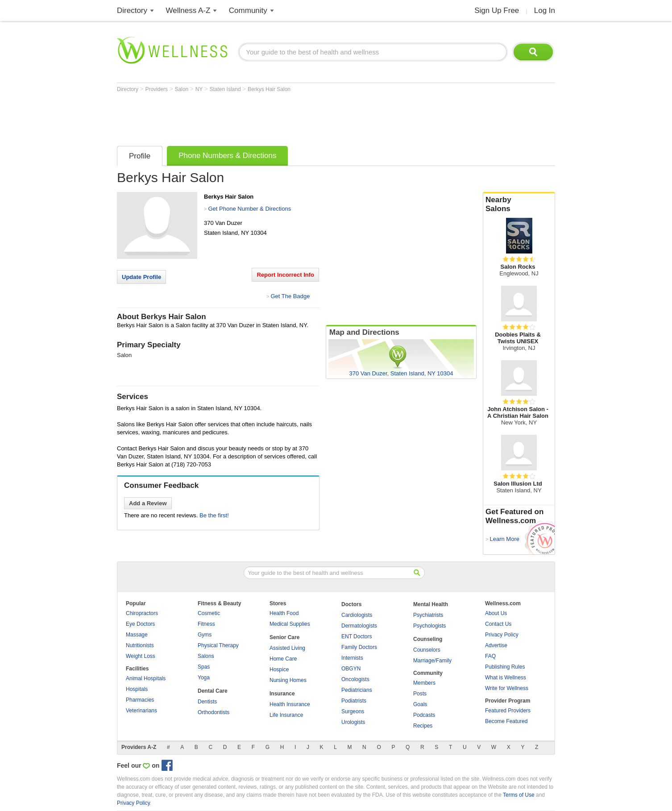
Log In (545, 10)
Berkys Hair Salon (269, 89)
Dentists (207, 702)
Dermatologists (359, 626)
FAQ (490, 656)
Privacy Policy (502, 635)
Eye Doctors (140, 624)
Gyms (205, 635)
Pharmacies (140, 700)
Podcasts (424, 715)
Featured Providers (508, 711)
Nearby (519, 204)
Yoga (204, 678)
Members (424, 683)
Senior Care (284, 637)
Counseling (428, 639)
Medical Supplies (290, 624)
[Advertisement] (279, 117)
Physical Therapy (218, 645)
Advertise (496, 645)
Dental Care (213, 691)
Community (248, 10)
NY (200, 89)
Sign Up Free (497, 10)
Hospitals (137, 689)
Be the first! (214, 515)
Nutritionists (140, 645)
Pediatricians (357, 690)
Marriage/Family (432, 661)
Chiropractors (142, 613)
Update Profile (141, 277)
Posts (420, 694)
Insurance (282, 694)
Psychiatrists (428, 615)
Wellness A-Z (188, 10)
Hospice (279, 670)
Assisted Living (287, 648)
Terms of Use (519, 795)
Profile (140, 156)
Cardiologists (357, 615)
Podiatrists (354, 701)
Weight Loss (141, 656)
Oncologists (355, 679)
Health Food (284, 613)
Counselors (427, 650)
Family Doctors (359, 647)
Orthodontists (214, 712)
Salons (206, 656)
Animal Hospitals (146, 678)
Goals (420, 704)
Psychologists (429, 626)
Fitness (206, 624)
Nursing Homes (288, 680)
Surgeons (353, 711)
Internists (352, 658)
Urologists (353, 722)
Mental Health (431, 604)
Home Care (283, 659)
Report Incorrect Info (285, 275)
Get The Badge (290, 296)
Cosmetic (209, 613)
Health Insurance (290, 704)
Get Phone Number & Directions (249, 209)
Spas (204, 667)
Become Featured (506, 721)
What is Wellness (506, 678)
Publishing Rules (505, 667)
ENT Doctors (357, 636)
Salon (183, 89)
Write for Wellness (507, 688)
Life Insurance (286, 715)
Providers (157, 89)
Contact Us (498, 624)
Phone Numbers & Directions (227, 156)
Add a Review (148, 503)
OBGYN (351, 669)
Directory (132, 10)
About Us (496, 613)
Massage (137, 635)
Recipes (423, 726)
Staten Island (226, 89)
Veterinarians (141, 711)
